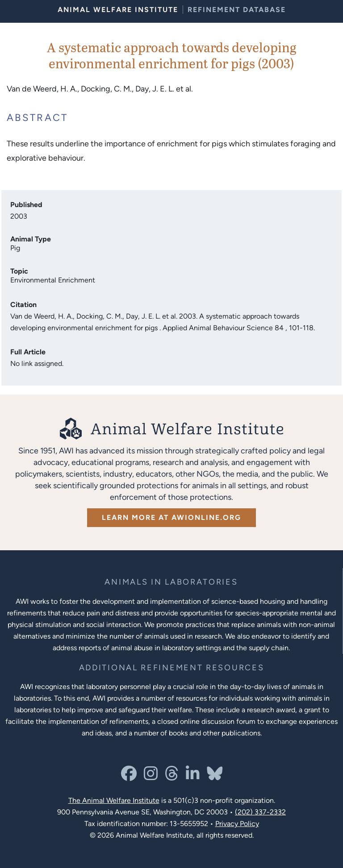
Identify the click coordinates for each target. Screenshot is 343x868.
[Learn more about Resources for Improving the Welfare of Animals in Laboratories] (172, 668)
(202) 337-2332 (260, 812)
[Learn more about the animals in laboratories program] (171, 582)
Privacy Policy (237, 824)
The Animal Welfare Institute (114, 800)
